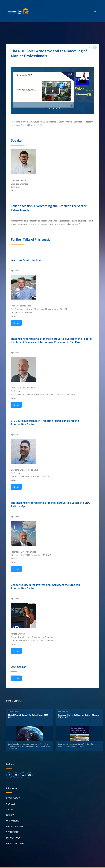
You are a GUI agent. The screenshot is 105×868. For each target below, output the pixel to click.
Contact (11, 804)
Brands (10, 815)
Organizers (13, 821)
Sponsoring (13, 832)
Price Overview (15, 826)
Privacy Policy (14, 838)
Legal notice (13, 798)
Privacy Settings (15, 843)
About (10, 809)
